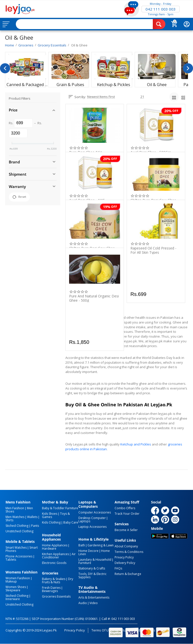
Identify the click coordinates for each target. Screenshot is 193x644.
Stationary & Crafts (92, 568)
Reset (19, 197)
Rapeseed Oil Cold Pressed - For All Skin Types (153, 250)
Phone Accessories (19, 556)
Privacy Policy (124, 557)
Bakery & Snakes (54, 579)
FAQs (118, 568)
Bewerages (50, 591)
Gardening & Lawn (101, 545)
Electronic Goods (54, 563)
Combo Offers (125, 508)
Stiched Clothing (17, 526)
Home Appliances (55, 545)
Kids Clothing (51, 522)
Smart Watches (16, 548)
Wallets (32, 517)
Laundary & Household (95, 560)
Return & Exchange (128, 574)
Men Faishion (15, 508)
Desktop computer (92, 518)
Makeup (11, 581)
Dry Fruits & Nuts (58, 581)
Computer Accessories (95, 512)
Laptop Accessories (92, 527)
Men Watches (15, 517)
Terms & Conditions (129, 552)
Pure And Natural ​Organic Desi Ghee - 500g (94, 298)
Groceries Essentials (56, 596)
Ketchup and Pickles (136, 444)
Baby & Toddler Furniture (60, 508)
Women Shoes (16, 587)
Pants (35, 526)
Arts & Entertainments (94, 597)
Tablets (11, 560)
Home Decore (88, 551)
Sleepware (13, 590)
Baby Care (71, 522)
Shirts (9, 520)
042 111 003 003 (161, 9)
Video (94, 603)
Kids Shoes (50, 514)
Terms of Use (102, 630)
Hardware (49, 549)
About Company (126, 546)
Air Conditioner (59, 556)
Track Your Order (127, 514)
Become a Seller (126, 530)
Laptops (84, 521)
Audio (83, 603)
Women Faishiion (18, 578)
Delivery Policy (125, 563)
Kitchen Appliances (55, 554)
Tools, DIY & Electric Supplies (92, 575)
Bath (82, 545)
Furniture (85, 563)
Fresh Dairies (51, 588)
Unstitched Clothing (19, 531)
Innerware (13, 599)
